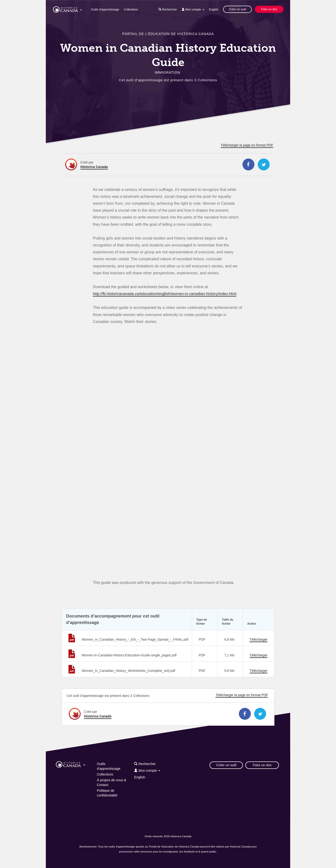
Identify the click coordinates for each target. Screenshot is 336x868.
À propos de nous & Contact (112, 782)
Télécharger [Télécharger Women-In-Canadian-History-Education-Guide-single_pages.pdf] (259, 655)
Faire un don (269, 9)
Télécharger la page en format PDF (247, 145)
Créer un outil (237, 9)
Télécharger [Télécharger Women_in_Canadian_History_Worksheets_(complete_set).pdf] (259, 671)
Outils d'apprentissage (105, 10)
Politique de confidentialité (107, 793)
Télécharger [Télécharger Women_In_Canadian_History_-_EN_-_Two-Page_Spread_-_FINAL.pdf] (259, 639)
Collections (131, 10)
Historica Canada (94, 167)
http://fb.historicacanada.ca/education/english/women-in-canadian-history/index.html (165, 294)
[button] (68, 9)
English (214, 10)
